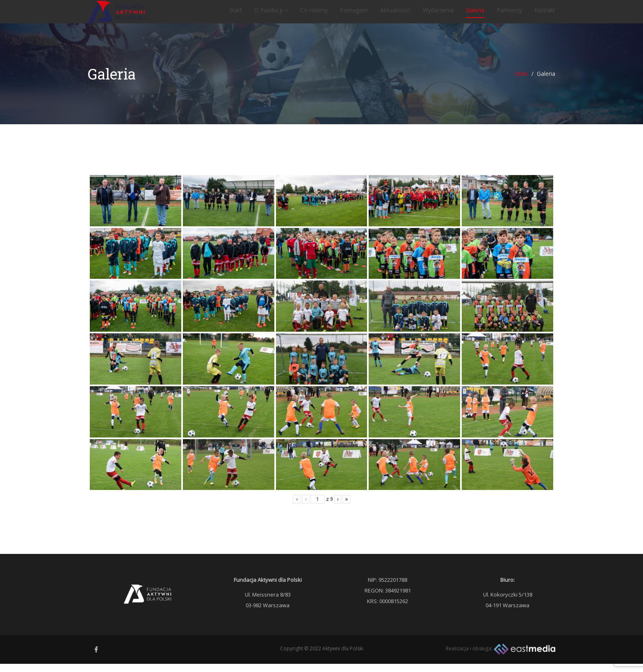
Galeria (475, 14)
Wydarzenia (438, 14)
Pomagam (354, 14)
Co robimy (314, 14)
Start (236, 14)
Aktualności (395, 14)
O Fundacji (271, 14)
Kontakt (545, 14)
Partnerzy (509, 14)
